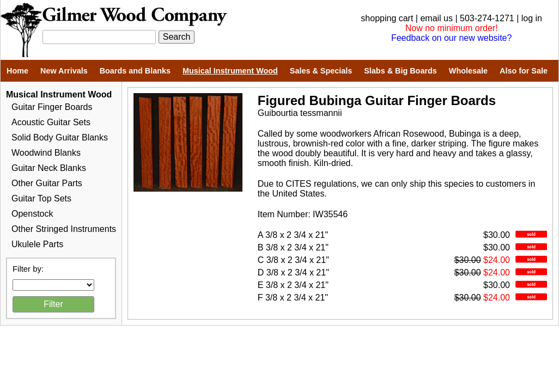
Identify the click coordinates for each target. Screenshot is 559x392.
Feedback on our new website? (451, 38)
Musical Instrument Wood (230, 71)
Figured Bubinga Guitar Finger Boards (377, 100)
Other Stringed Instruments (64, 229)
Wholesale (468, 71)
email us (436, 18)
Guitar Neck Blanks (49, 168)
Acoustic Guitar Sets (51, 122)
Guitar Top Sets (41, 198)
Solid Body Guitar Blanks (60, 137)
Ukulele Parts (37, 244)
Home (17, 71)
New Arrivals (64, 71)
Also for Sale (524, 71)
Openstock (32, 214)
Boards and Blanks (135, 71)
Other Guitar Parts (47, 183)
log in (532, 18)
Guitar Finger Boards (52, 107)
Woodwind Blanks (46, 153)
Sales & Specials (321, 71)
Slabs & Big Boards (400, 71)
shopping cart (387, 18)
